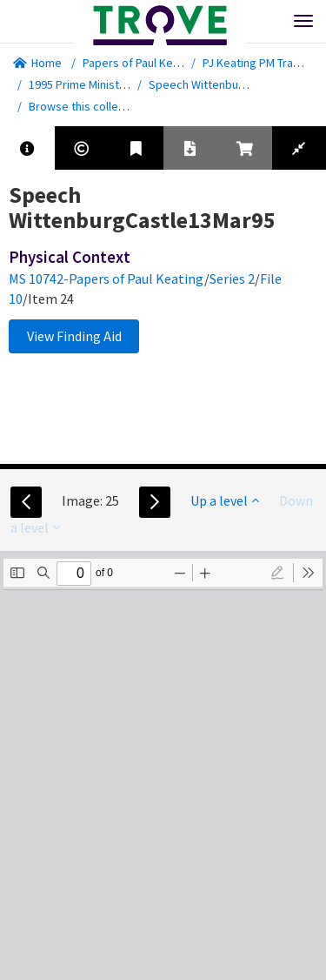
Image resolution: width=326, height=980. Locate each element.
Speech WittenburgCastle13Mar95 (237, 84)
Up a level (225, 500)
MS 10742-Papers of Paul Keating (106, 279)
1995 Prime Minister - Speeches (110, 84)
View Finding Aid (74, 336)
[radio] (277, 573)
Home (37, 63)
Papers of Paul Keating (141, 63)
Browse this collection (93, 106)
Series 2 (232, 279)
